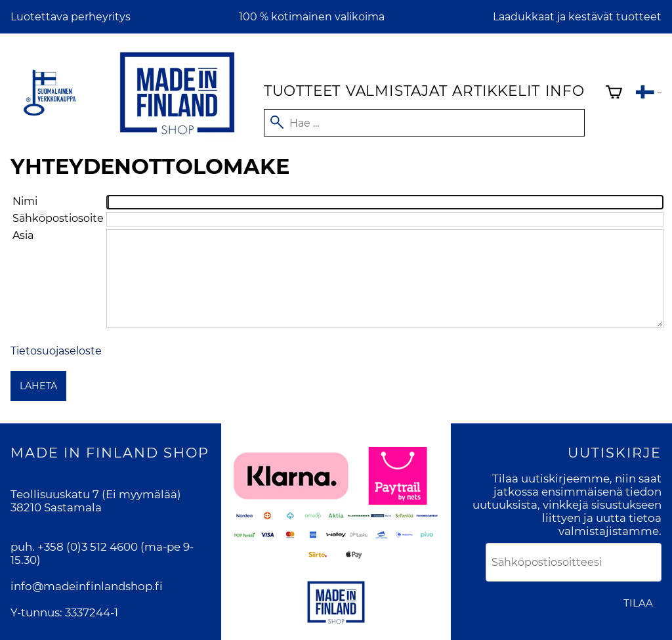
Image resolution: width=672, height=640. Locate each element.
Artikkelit (496, 91)
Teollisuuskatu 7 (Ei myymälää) (96, 494)
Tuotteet (302, 91)
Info (565, 91)
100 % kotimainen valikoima (312, 17)
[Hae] (424, 123)
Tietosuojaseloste (56, 351)
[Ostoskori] (614, 94)
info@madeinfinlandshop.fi (87, 586)
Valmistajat (397, 91)
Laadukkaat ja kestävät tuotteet (577, 17)
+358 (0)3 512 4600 (88, 547)
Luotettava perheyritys (71, 17)
